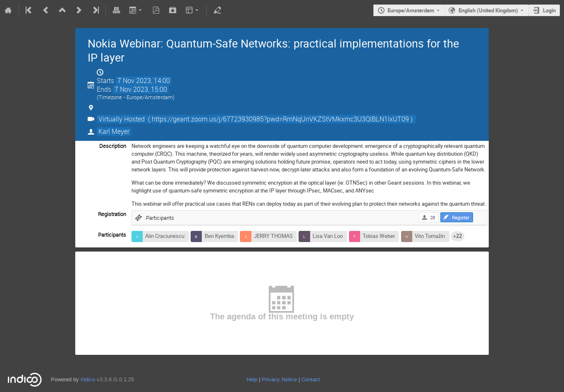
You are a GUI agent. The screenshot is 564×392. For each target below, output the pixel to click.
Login (549, 10)
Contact (311, 379)
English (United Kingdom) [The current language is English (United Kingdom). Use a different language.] (488, 10)
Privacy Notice (279, 379)
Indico (88, 379)
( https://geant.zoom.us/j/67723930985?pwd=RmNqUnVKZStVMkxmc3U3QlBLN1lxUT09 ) (280, 119)
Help (252, 379)
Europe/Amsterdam (411, 10)
